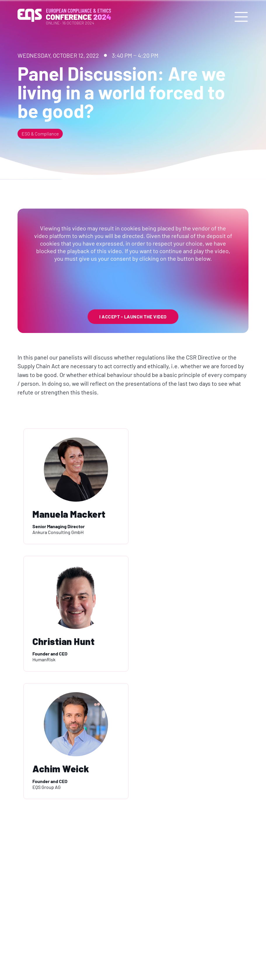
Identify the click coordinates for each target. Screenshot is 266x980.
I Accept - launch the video (133, 317)
